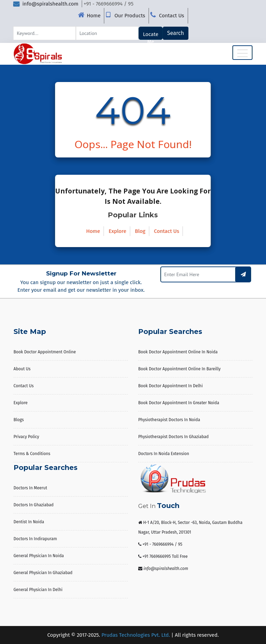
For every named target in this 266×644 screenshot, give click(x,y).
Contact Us (172, 16)
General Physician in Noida (39, 556)
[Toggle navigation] (242, 53)
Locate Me (151, 35)
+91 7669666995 (157, 556)
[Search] (45, 33)
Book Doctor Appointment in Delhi (170, 386)
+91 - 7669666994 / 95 (162, 544)
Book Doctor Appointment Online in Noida (178, 352)
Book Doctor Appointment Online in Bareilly (179, 369)
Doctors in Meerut (30, 488)
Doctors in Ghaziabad (34, 505)
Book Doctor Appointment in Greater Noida (179, 403)
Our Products (130, 16)
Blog (140, 231)
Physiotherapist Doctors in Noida (169, 420)
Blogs (19, 420)
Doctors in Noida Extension (164, 454)
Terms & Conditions (32, 454)
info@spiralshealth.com (46, 4)
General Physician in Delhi (38, 590)
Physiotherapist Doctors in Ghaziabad (173, 437)
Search (176, 33)
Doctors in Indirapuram (35, 539)
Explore (118, 231)
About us (22, 369)
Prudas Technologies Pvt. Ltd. (136, 635)
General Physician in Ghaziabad (43, 573)
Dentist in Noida (29, 522)
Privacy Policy (26, 437)
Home (94, 16)
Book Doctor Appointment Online (45, 352)
